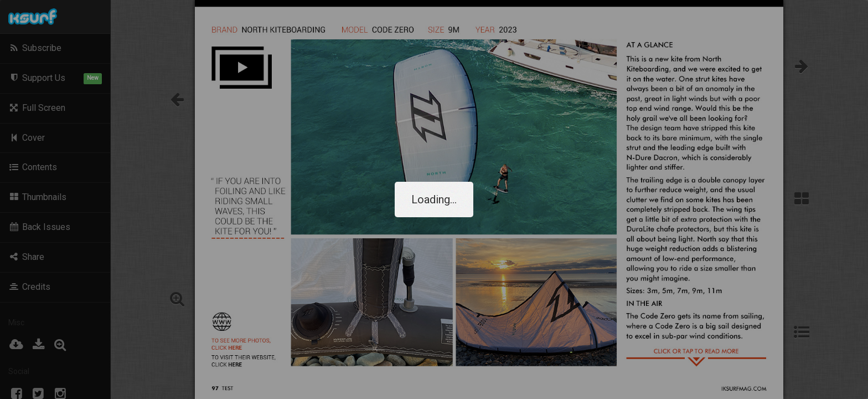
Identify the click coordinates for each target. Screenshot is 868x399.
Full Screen (37, 108)
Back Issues (39, 227)
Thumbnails (37, 197)
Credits (29, 287)
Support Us (55, 78)
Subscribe (35, 48)
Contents (33, 167)
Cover (27, 138)
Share (26, 257)
